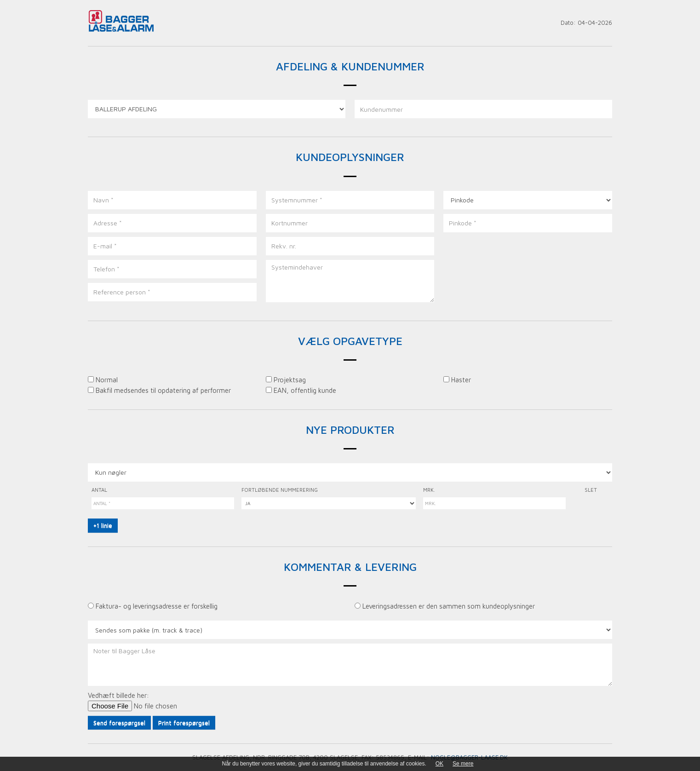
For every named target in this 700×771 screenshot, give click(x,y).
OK (439, 764)
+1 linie (103, 525)
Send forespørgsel (119, 723)
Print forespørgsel (184, 723)
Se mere (463, 764)
